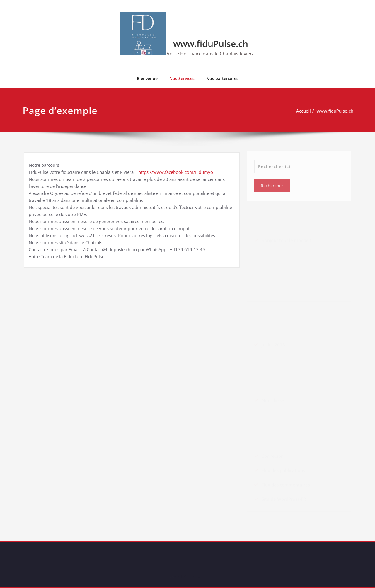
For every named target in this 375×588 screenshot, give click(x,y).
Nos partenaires (222, 78)
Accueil (302, 111)
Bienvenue (147, 78)
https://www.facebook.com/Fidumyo (176, 172)
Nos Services (182, 78)
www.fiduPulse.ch (211, 44)
